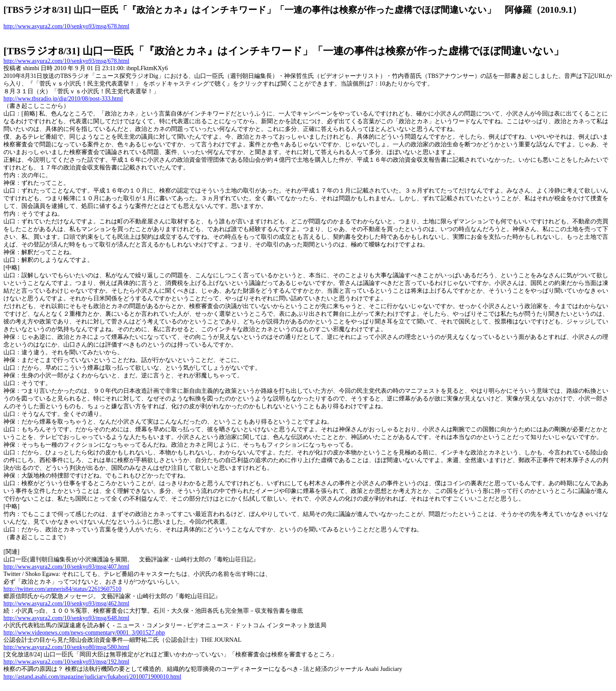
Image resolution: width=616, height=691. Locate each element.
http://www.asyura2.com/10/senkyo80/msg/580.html (66, 647)
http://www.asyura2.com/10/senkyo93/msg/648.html (66, 618)
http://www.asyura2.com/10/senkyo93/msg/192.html (66, 662)
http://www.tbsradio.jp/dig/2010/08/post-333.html (63, 99)
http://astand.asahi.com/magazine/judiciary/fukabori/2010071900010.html (92, 677)
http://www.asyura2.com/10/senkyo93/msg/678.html (66, 26)
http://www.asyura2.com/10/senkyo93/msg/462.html (66, 604)
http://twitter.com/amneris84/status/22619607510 (62, 589)
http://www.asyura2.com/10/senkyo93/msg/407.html (66, 567)
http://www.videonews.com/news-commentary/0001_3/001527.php (84, 633)
